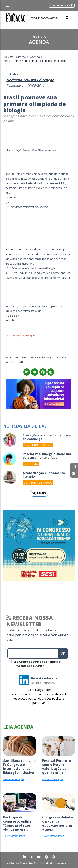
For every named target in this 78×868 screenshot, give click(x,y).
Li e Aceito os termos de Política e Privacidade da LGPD (37, 664)
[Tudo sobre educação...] (45, 18)
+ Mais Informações (14, 779)
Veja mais (39, 493)
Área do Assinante (62, 5)
